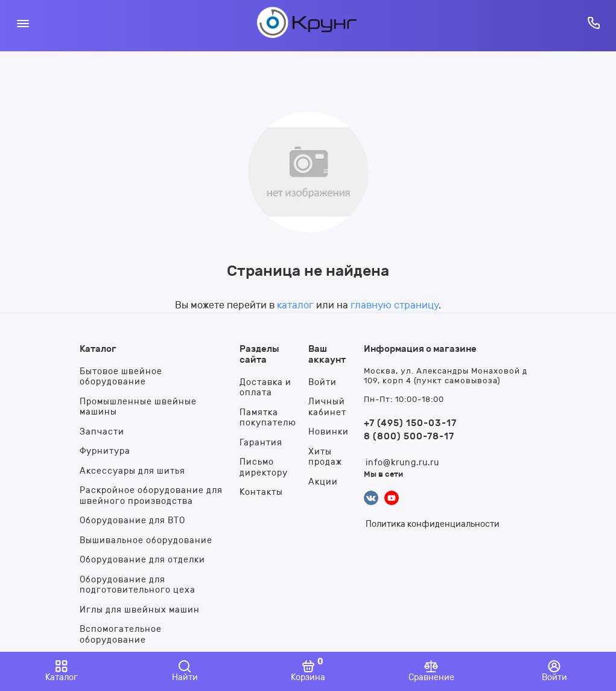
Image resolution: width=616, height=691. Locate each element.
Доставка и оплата (265, 388)
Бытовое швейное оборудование (121, 377)
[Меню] (23, 23)
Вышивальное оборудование (146, 540)
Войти (322, 382)
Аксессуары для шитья (132, 471)
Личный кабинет (327, 407)
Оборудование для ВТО (132, 521)
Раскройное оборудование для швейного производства (151, 496)
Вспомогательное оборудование (121, 635)
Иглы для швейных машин (140, 610)
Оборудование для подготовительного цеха (138, 585)
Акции (323, 482)
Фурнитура (105, 451)
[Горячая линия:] (593, 23)
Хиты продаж (325, 457)
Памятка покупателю (268, 418)
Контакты (261, 492)
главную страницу (395, 305)
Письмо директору (264, 467)
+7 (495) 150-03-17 (410, 423)
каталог (295, 305)
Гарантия (261, 443)
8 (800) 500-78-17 (409, 436)
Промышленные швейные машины (138, 407)
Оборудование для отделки (142, 560)
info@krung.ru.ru (402, 463)
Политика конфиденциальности (433, 524)
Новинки (329, 432)
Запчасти (102, 432)
